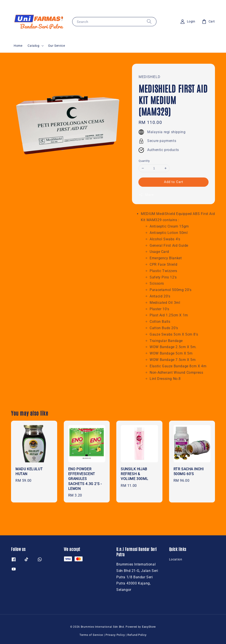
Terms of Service (91, 635)
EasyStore (149, 627)
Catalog (33, 46)
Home (18, 46)
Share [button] (146, 195)
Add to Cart (174, 182)
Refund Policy (137, 635)
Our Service (57, 46)
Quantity (144, 161)
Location (176, 559)
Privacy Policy (115, 635)
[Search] (149, 21)
